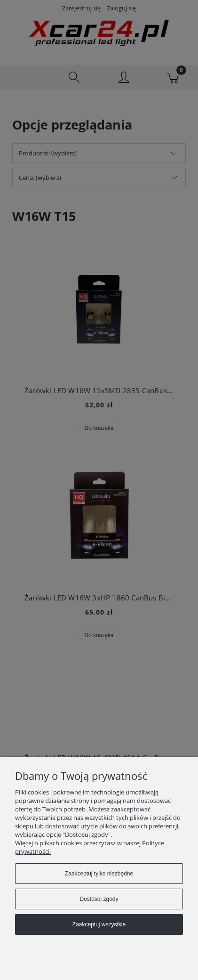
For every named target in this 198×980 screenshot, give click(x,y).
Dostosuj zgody (99, 899)
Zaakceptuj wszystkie (99, 924)
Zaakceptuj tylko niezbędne (99, 874)
